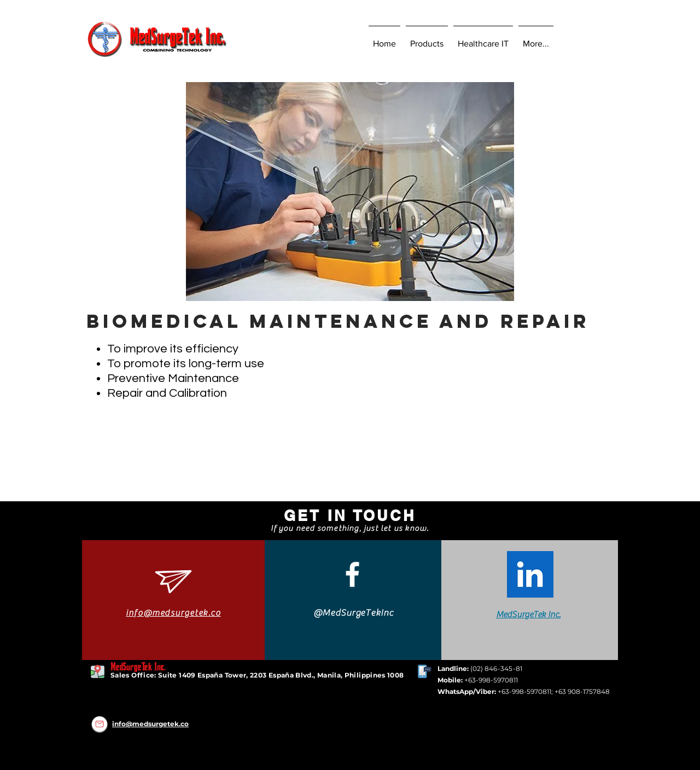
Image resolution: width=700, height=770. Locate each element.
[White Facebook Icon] (352, 574)
